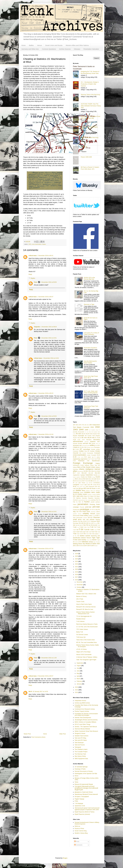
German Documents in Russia (84, 771)
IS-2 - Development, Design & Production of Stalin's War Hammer (90, 84)
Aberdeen (89, 440)
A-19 (98, 438)
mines (82, 492)
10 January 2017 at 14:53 (40, 692)
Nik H (30, 692)
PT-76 (91, 510)
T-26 (92, 527)
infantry (82, 469)
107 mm (76, 425)
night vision (80, 496)
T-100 (75, 527)
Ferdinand (81, 461)
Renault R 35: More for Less (85, 609)
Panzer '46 (84, 147)
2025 (77, 556)
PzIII (84, 512)
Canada (93, 449)
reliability (86, 514)
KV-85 (91, 481)
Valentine (85, 542)
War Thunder (97, 542)
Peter (36, 282)
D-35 (82, 457)
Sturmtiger (76, 523)
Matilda (78, 490)
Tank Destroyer (79, 743)
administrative (78, 441)
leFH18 (91, 483)
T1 (76, 536)
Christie (98, 451)
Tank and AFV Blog (80, 738)
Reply (30, 274)
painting (93, 500)
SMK (84, 520)
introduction (81, 471)
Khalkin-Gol (84, 477)
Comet (84, 453)
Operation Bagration (88, 498)
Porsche (82, 507)
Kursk (98, 477)
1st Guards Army (94, 430)
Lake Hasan (82, 483)
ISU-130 (91, 473)
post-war (88, 507)
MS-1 (75, 496)
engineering (77, 459)
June (78, 671)
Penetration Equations (90, 348)
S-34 (94, 516)
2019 (77, 572)
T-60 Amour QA (81, 637)
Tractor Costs (80, 602)
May (78, 673)
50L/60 (88, 434)
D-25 (75, 457)
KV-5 (78, 481)
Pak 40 (98, 500)
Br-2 (74, 449)
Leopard (82, 485)
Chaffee (81, 451)
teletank (83, 538)
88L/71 (94, 438)
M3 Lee (86, 488)
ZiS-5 (89, 546)
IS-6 (99, 471)
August (79, 666)
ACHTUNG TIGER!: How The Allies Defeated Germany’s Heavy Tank (91, 106)
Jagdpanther (76, 475)
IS (84, 471)
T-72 (87, 534)
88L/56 (90, 438)
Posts (77, 842)
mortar (98, 494)
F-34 (98, 459)
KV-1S (85, 479)
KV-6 (81, 481)
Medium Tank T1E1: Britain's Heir (86, 594)
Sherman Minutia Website (82, 729)
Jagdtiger (83, 475)
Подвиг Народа (79, 799)
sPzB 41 (85, 521)
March (79, 679)
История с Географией (82, 797)
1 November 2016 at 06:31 (45, 256)
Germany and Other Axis (30, 49)
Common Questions (49, 49)
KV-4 (74, 481)
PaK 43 (81, 502)
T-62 (78, 534)
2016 (77, 580)
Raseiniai (93, 512)
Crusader (94, 455)
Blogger (65, 858)
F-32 (95, 459)
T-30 (77, 530)
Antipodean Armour (80, 701)
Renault (93, 514)
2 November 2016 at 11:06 (49, 658)
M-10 (98, 485)
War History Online (80, 756)
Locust (95, 485)
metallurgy (76, 492)
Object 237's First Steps (83, 652)
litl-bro (77, 776)
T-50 (93, 532)
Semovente (79, 518)
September (80, 663)
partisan (98, 502)
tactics (82, 536)
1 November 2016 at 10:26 (51, 358)
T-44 (87, 532)
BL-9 (86, 447)
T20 (78, 536)
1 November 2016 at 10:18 (45, 434)
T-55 (99, 532)
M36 (97, 489)
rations (98, 512)
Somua (98, 520)
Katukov (78, 477)
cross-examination (37, 244)
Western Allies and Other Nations (77, 45)
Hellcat (75, 467)
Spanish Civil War (78, 521)
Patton (75, 504)
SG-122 (90, 518)
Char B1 (87, 451)
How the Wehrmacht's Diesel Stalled (90, 362)
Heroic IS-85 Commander (84, 655)
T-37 (74, 532)
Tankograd (78, 747)
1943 (30, 244)
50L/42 (83, 434)
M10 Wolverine (90, 486)
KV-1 (77, 479)
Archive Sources (65, 49)
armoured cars (77, 445)
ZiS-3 (78, 546)
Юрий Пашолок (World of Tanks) (85, 812)
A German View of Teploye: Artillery (87, 657)
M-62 (81, 487)
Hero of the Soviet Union (86, 467)
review (98, 514)
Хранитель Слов (80, 806)
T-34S (95, 530)
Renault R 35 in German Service (86, 607)
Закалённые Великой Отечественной (86, 794)
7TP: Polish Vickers (82, 629)
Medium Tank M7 (90, 491)
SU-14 (96, 523)
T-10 (99, 525)
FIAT (88, 461)
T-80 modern (95, 534)
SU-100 (81, 523)
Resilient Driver (81, 619)
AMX (98, 442)
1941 (92, 427)
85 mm (84, 438)
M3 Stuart (92, 488)
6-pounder (81, 436)
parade (93, 502)
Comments (78, 845)
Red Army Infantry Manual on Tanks (87, 624)
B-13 (97, 445)
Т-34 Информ (79, 804)
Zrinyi (96, 546)
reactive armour (77, 514)
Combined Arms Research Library (85, 709)
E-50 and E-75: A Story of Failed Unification (91, 334)
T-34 (81, 529)
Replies (33, 278)
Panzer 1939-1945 (86, 157)
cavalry (98, 449)
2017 (77, 577)
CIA (80, 453)
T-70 (84, 534)
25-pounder (81, 432)
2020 (77, 569)
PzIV (88, 512)
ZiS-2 (75, 546)
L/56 (76, 483)
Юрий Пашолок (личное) (82, 814)
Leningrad (76, 485)
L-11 (97, 481)
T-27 (95, 527)
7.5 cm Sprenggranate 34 (84, 616)
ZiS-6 (93, 546)
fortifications (76, 465)
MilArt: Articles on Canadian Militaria (85, 722)
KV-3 (98, 479)
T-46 (90, 532)
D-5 (85, 457)
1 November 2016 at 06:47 (45, 297)
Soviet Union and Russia (54, 45)
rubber (90, 516)
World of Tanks (91, 544)
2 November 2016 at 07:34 (45, 549)
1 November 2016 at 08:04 (49, 327)
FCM (74, 461)
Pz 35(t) (96, 510)
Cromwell (97, 453)
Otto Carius (88, 500)
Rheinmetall (76, 516)
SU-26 (77, 525)
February (79, 681)
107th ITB (81, 425)
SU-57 (81, 525)
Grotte (82, 465)
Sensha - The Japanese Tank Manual (86, 727)
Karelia (95, 475)
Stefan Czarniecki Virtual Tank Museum (86, 731)
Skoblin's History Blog (81, 833)
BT (81, 449)
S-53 (97, 516)
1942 (97, 427)
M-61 (78, 487)
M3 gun (81, 488)
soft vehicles (90, 520)
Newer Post (27, 734)
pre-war (96, 507)
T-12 (78, 527)
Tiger (94, 538)
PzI (78, 512)
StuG (98, 521)
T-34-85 (87, 530)
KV (74, 479)
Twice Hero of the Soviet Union (85, 640)
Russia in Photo (79, 829)
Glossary (77, 49)
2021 (77, 567)
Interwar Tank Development (83, 718)
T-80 (90, 534)
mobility (80, 494)
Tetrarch (89, 538)
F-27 (89, 459)
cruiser (89, 455)
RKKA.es (77, 826)
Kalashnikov (89, 475)
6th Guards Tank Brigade (92, 436)
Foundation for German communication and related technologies (86, 714)
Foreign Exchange (83, 463)
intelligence (89, 469)
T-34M (92, 530)
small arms (77, 519)
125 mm (87, 425)
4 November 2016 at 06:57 (45, 676)
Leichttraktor (96, 483)
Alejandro (37, 327)
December (80, 582)
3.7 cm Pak (88, 432)
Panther (87, 502)
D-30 (79, 457)
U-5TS (79, 542)
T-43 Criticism (80, 621)
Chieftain (92, 451)
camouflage (86, 449)
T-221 (85, 527)
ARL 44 (98, 443)
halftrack (87, 465)
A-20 (74, 440)
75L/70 (79, 438)
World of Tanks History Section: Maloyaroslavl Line (86, 613)
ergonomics (84, 459)
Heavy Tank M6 (95, 465)
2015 (77, 687)
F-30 (92, 459)
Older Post (63, 734)
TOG (88, 540)
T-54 (96, 532)
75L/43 (75, 438)
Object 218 (93, 496)
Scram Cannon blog (81, 831)
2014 (77, 690)
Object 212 (87, 496)
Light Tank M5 (88, 485)
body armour (91, 447)
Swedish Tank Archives (82, 736)
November (80, 585)
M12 (96, 486)
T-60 (75, 534)
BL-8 (83, 447)
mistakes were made (92, 492)
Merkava (98, 491)
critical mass (33, 256)
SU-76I (91, 525)
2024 (77, 559)
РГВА (76, 801)
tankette (88, 536)
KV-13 (81, 479)
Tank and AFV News (81, 740)
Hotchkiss (76, 469)
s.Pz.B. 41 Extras (81, 649)
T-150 (81, 527)
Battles (31, 45)
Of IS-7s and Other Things (83, 724)
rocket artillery (84, 516)
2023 (77, 561)
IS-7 (74, 473)
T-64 (81, 534)
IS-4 (93, 471)
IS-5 (96, 471)
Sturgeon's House (80, 733)
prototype (85, 509)
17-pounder (86, 427)
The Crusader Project (81, 752)
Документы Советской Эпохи (84, 792)
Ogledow (78, 498)
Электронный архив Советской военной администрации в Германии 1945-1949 (87, 809)
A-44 (83, 440)
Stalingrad (94, 521)
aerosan (87, 442)
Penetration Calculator (91, 49)
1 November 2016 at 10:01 (49, 338)
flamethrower (96, 461)
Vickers (91, 542)
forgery (44, 244)
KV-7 (84, 481)
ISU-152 (97, 473)
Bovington (97, 447)
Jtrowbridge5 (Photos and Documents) (86, 720)
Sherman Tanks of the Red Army (91, 95)
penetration (83, 504)
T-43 (84, 532)
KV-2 (90, 479)
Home (24, 45)
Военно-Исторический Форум (84, 784)
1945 (86, 430)
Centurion (76, 451)
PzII (81, 512)
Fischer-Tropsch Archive (82, 711)
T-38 (77, 532)
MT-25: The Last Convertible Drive (86, 642)
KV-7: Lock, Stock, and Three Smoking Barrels (91, 392)
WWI (98, 544)
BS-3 (78, 449)
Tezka (76, 782)
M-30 (75, 486)
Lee (87, 483)
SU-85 (95, 525)
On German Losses (82, 635)
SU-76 (86, 525)
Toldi (91, 540)
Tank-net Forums (80, 745)
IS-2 (87, 471)
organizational (81, 500)
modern (85, 494)
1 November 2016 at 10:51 (49, 512)
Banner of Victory (81, 596)
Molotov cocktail (92, 494)
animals (75, 443)
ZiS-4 (86, 546)
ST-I (89, 521)
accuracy (97, 440)
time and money (80, 540)
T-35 (99, 530)
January (79, 684)
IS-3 (90, 471)
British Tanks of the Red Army (90, 138)
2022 (77, 564)
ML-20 (75, 494)
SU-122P (91, 523)
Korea (90, 477)
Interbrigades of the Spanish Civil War (86, 774)
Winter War (82, 544)
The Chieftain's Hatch (81, 749)
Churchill (76, 453)
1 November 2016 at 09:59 (49, 282)
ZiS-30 (82, 546)
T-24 (88, 527)
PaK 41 (75, 502)
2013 (77, 692)
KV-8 (87, 481)
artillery (92, 445)
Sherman (96, 517)
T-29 (74, 530)
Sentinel (85, 518)
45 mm (78, 434)
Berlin (76, 447)
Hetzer (98, 467)
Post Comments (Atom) (38, 737)
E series (97, 457)
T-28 (98, 527)
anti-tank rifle (87, 443)
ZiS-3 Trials (80, 599)
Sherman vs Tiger (89, 304)
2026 (77, 554)
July (78, 668)
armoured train (86, 446)
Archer (93, 443)
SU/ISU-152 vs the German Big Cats (89, 278)
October (79, 587)
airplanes (93, 442)
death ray (91, 457)
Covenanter (90, 453)
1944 (81, 430)
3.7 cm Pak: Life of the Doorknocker (87, 627)
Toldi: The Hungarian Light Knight (86, 660)
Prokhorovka (76, 510)
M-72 (84, 487)
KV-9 (94, 481)
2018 (77, 575)
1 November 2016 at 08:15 (45, 393)
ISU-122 (84, 473)
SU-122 (86, 523)
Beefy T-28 (80, 632)
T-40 (81, 532)
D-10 (98, 455)
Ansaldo (80, 443)
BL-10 (80, 447)
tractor (94, 540)
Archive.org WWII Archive (82, 703)
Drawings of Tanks (80, 769)
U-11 (76, 542)
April (78, 676)
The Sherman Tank (80, 754)
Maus (83, 490)
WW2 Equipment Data (81, 759)
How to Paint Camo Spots (84, 604)
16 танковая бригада (81, 767)
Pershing (92, 504)
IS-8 (78, 473)
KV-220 (94, 479)
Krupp (94, 477)
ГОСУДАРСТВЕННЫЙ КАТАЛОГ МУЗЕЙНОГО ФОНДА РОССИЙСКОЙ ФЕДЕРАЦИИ (86, 788)
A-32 (79, 440)
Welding (75, 544)
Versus (40, 45)
